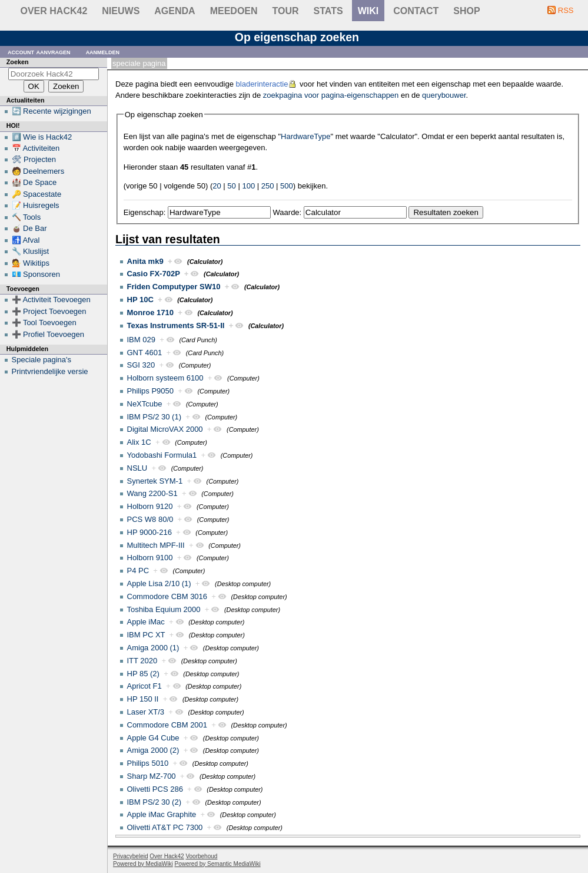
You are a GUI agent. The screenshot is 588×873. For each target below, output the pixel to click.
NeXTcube (145, 404)
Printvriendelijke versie (50, 371)
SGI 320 (141, 365)
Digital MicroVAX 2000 (165, 429)
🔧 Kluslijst (31, 251)
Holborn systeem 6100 (165, 378)
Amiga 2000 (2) (153, 750)
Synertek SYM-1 (155, 481)
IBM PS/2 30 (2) (154, 802)
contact (416, 11)
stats (328, 11)
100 (248, 186)
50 (231, 186)
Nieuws (121, 11)
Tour (286, 11)
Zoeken (18, 62)
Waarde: (288, 212)
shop (466, 11)
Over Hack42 (54, 11)
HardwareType (306, 136)
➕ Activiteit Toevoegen (51, 300)
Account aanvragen (39, 52)
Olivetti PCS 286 (155, 789)
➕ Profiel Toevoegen (48, 334)
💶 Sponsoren (36, 274)
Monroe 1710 (150, 313)
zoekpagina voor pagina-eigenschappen (331, 95)
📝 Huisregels (36, 205)
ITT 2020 (142, 661)
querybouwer (444, 95)
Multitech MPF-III (156, 545)
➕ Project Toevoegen (49, 311)
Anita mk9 (145, 261)
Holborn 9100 (150, 558)
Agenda (175, 11)
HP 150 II (143, 699)
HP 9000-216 (150, 532)
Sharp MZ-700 (152, 776)
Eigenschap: (145, 212)
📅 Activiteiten (36, 148)
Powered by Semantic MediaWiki (218, 864)
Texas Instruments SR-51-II (176, 325)
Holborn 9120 (150, 506)
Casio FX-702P (154, 274)
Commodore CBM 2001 (167, 725)
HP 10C (140, 300)
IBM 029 (141, 340)
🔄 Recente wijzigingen (52, 111)
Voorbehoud (201, 856)
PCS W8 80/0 (150, 519)
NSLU (137, 468)
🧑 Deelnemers (38, 171)
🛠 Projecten (34, 159)
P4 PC (138, 571)
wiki (368, 11)
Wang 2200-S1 (152, 493)
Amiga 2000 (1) (153, 648)
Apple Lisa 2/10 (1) (159, 583)
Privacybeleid (130, 856)
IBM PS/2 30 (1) (154, 417)
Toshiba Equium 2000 (164, 609)
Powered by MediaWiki (143, 864)
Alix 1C (139, 442)
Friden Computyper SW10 (174, 287)
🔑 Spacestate (37, 194)
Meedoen (234, 11)
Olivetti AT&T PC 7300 (165, 827)
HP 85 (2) (143, 674)
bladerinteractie (262, 84)
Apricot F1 (144, 686)
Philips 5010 (148, 763)
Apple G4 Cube (153, 738)
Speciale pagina (139, 63)
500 (287, 186)
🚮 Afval (26, 240)
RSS (566, 10)
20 (217, 186)
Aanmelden (103, 52)
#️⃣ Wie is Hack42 (42, 137)
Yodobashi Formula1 (162, 455)
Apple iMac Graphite (162, 814)
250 (268, 186)
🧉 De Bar (29, 228)
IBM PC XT (146, 635)
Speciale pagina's (42, 360)
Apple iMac (146, 622)
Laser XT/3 (146, 712)
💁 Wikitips (31, 263)
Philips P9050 (151, 391)
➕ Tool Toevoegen (44, 323)
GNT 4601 (145, 353)
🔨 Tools (26, 217)
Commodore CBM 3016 (167, 596)
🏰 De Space (34, 182)
